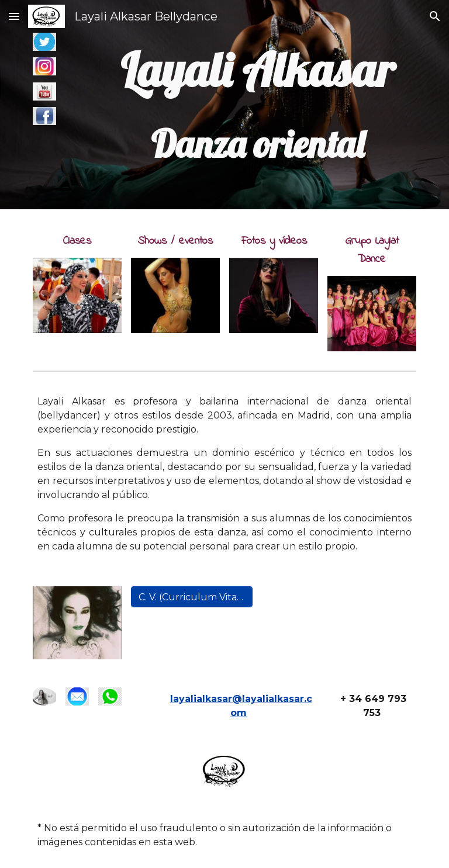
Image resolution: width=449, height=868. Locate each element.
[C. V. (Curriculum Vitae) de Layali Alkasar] (191, 597)
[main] (257, 105)
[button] (14, 16)
